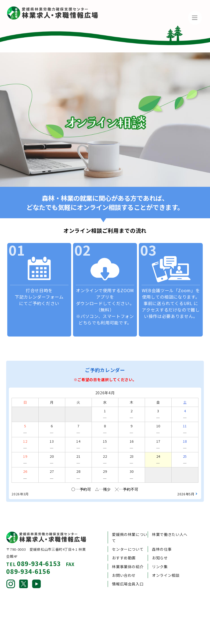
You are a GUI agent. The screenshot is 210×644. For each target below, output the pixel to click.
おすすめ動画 (124, 547)
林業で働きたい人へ (170, 524)
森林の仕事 (162, 538)
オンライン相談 (166, 564)
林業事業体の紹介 (128, 556)
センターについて (128, 538)
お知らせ (160, 547)
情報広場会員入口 (128, 573)
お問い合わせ (124, 564)
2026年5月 (186, 483)
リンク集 (160, 556)
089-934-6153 (39, 553)
